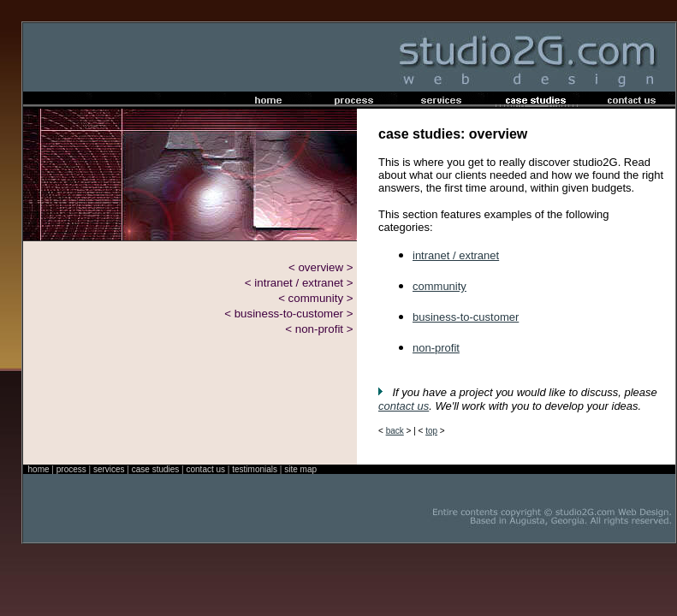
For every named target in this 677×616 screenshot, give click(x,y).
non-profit (436, 348)
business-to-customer (466, 317)
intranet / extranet (456, 255)
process (71, 469)
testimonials (255, 469)
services (109, 469)
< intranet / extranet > (299, 283)
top (431, 431)
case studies (156, 469)
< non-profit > (319, 329)
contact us (404, 406)
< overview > (321, 267)
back (395, 431)
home (39, 469)
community (439, 286)
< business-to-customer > (288, 314)
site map (300, 469)
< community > (315, 298)
